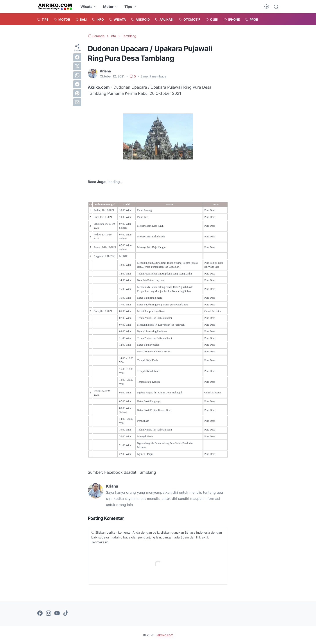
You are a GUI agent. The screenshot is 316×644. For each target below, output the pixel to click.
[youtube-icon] (57, 614)
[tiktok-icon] (66, 614)
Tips (128, 7)
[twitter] (77, 66)
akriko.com (165, 635)
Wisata (86, 7)
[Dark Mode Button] (267, 7)
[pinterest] (77, 93)
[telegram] (77, 84)
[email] (77, 102)
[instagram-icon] (48, 614)
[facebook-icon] (40, 614)
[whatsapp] (77, 75)
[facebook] (77, 57)
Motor (108, 7)
